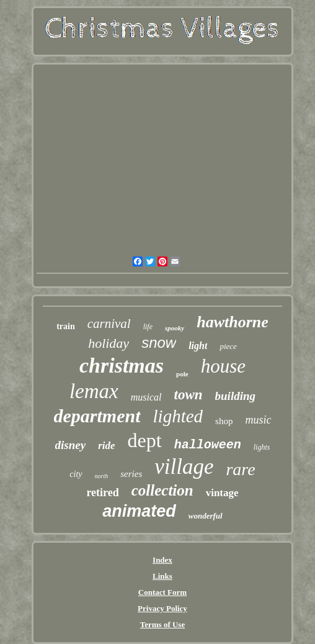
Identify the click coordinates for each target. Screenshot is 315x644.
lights (262, 447)
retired (102, 492)
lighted (178, 416)
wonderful (206, 516)
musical (146, 397)
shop (224, 421)
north (102, 476)
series (131, 474)
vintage (222, 493)
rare (240, 469)
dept (145, 440)
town (189, 395)
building (235, 396)
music (258, 420)
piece (228, 346)
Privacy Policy (162, 608)
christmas (122, 365)
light (198, 346)
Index (162, 560)
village (184, 467)
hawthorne (233, 322)
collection (162, 490)
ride (106, 446)
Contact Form (162, 592)
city (76, 474)
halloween (208, 445)
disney (71, 445)
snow (159, 342)
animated (139, 511)
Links (162, 576)
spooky (175, 328)
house (223, 366)
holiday (109, 343)
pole (182, 374)
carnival (109, 324)
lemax (94, 391)
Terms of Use (162, 624)
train (66, 326)
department (97, 416)
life (148, 327)
